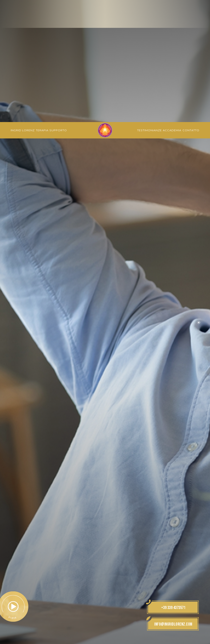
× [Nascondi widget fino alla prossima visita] (13, 618)
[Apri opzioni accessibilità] (9, 622)
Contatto (191, 8)
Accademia (172, 8)
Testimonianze (150, 8)
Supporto (58, 8)
